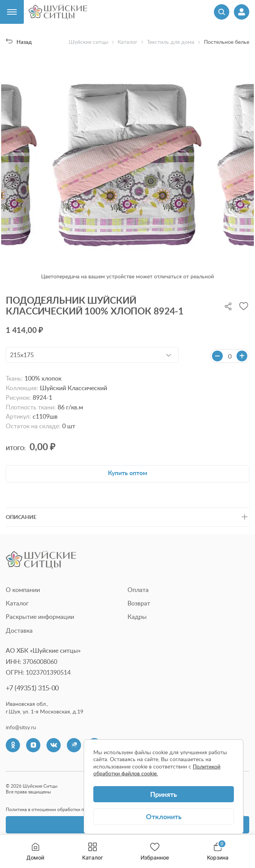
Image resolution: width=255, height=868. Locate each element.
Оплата (138, 590)
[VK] (54, 745)
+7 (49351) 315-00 (32, 688)
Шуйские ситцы (89, 42)
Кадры (137, 617)
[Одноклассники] (13, 745)
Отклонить (164, 816)
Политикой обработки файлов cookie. (157, 770)
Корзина (218, 852)
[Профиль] (242, 12)
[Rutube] (74, 745)
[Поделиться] (228, 306)
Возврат (139, 603)
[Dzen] (33, 745)
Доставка (19, 630)
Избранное (155, 852)
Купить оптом (127, 473)
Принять (164, 794)
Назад (19, 42)
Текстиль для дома (171, 42)
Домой (35, 852)
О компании (23, 590)
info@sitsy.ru (21, 727)
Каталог (93, 852)
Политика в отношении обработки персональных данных (68, 809)
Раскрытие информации (40, 617)
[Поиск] (222, 12)
